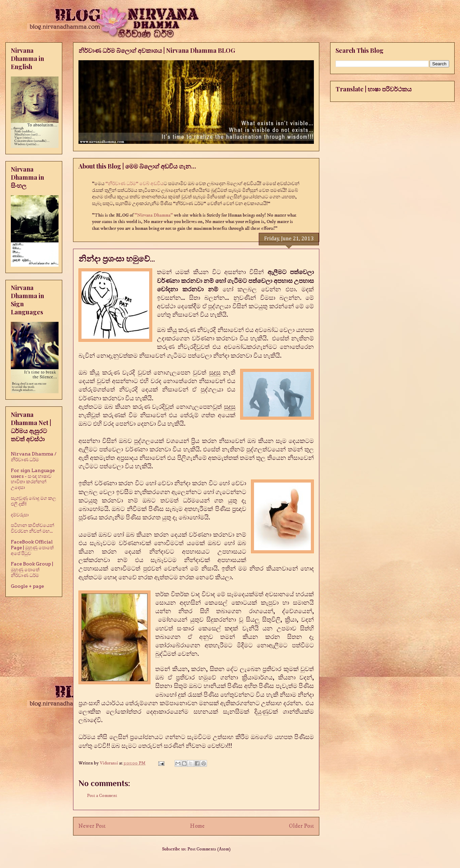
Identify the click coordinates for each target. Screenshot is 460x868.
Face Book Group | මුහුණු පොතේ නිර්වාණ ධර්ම (32, 570)
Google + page (27, 586)
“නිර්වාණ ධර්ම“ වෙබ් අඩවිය (135, 184)
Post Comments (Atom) (209, 849)
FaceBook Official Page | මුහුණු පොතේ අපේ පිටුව (32, 548)
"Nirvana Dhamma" (154, 215)
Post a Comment (102, 796)
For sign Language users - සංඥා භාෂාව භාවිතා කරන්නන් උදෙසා (33, 479)
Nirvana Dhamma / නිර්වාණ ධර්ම (34, 457)
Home (197, 826)
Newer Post (92, 826)
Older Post (301, 826)
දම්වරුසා (20, 515)
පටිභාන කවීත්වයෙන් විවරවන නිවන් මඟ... (32, 528)
